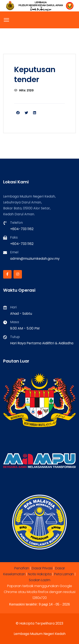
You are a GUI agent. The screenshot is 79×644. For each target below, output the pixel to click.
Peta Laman (64, 574)
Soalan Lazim (40, 580)
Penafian (22, 568)
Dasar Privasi (42, 568)
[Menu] (6, 20)
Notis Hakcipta (40, 574)
